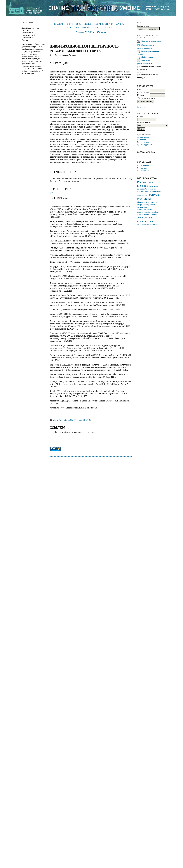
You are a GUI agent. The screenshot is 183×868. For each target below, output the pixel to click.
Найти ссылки (148, 57)
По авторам (142, 140)
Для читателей (144, 166)
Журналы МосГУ (91, 28)
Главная (59, 24)
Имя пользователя (143, 91)
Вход (79, 24)
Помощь (141, 107)
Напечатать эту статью (151, 41)
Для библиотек (144, 171)
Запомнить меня (148, 98)
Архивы (120, 24)
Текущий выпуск (104, 24)
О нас (70, 24)
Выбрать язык (143, 26)
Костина (102, 32)
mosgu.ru (108, 28)
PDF (51, 193)
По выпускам (143, 137)
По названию (143, 142)
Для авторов (142, 168)
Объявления (72, 28)
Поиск (88, 24)
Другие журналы (144, 145)
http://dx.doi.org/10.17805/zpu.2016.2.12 (73, 420)
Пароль (140, 95)
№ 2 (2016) (90, 32)
